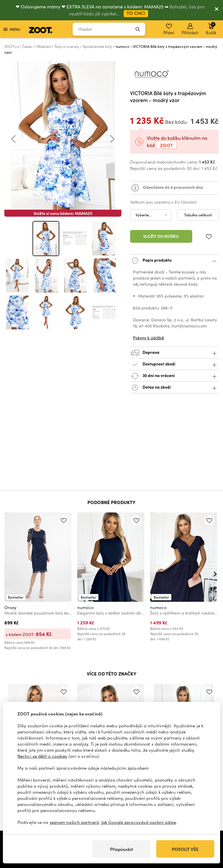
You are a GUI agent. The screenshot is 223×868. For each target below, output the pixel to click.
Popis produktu (174, 261)
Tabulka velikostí (198, 215)
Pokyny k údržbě (149, 338)
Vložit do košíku (161, 236)
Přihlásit (190, 29)
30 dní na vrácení (174, 376)
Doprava (174, 353)
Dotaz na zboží (174, 388)
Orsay (10, 607)
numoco (86, 607)
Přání (169, 29)
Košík (211, 28)
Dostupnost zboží (174, 364)
